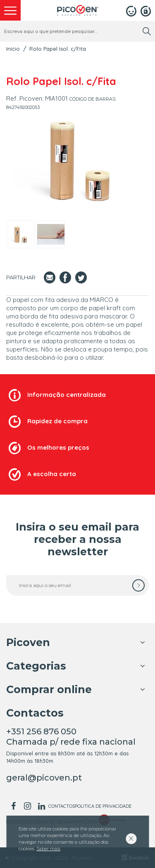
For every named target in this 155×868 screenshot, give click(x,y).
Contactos (62, 806)
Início (13, 49)
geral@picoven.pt (44, 778)
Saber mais (48, 849)
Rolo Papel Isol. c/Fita (58, 49)
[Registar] (146, 10)
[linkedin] (41, 806)
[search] (147, 31)
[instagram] (27, 806)
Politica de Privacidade (103, 806)
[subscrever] (138, 585)
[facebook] (13, 806)
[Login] (131, 10)
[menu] (10, 10)
